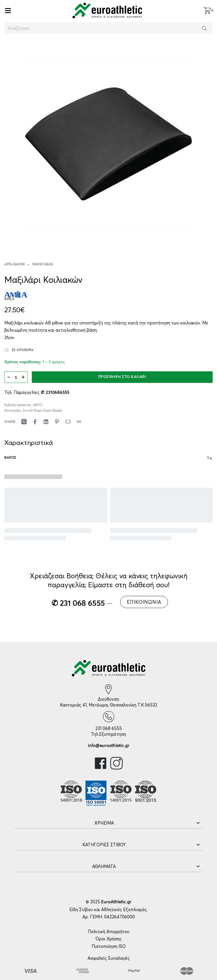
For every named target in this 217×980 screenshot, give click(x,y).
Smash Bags (43, 264)
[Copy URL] (79, 422)
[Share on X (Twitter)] (24, 422)
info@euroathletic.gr (109, 746)
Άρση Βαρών (14, 264)
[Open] (8, 11)
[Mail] (68, 422)
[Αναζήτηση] (204, 28)
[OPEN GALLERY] (108, 144)
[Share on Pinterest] (57, 422)
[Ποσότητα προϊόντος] (16, 377)
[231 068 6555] (109, 717)
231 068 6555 (109, 728)
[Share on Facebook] (35, 422)
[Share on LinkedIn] (46, 422)
